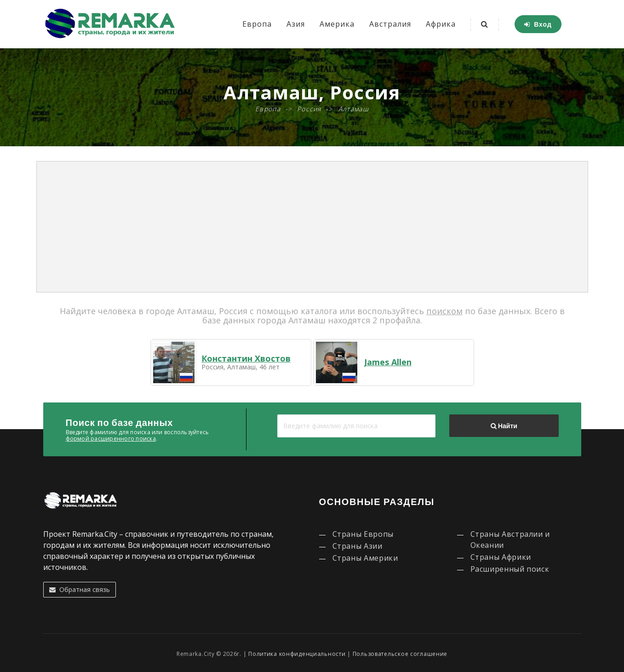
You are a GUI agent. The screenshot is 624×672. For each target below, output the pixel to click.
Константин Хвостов (246, 358)
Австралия (390, 24)
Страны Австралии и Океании (510, 540)
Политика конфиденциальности (297, 654)
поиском (444, 311)
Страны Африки (501, 557)
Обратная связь (80, 589)
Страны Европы (363, 534)
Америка (337, 24)
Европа (257, 24)
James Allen (388, 362)
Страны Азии (358, 546)
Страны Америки (365, 558)
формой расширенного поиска (111, 439)
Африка (441, 24)
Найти (504, 426)
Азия (296, 24)
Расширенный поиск (510, 569)
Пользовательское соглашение (400, 654)
